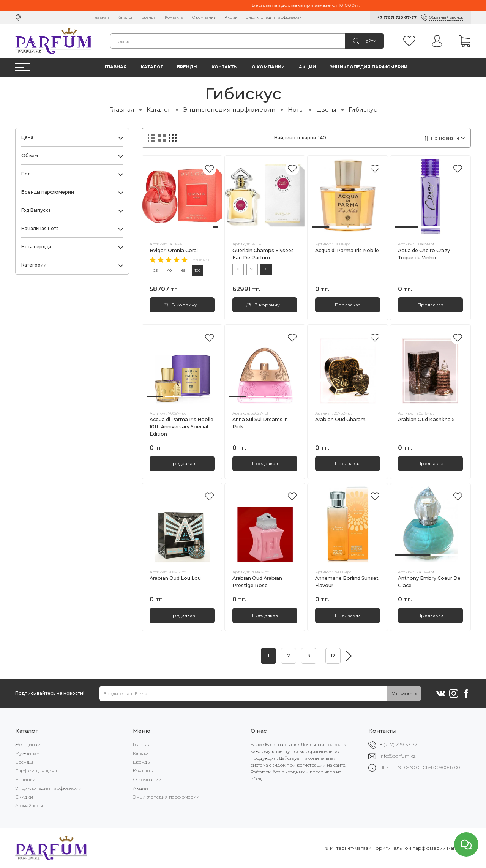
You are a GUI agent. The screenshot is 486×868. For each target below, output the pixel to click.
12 (333, 656)
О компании (204, 17)
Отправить (404, 693)
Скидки (24, 797)
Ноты (296, 110)
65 (183, 271)
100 (197, 271)
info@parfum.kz (398, 756)
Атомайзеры (29, 806)
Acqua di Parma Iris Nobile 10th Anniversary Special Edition (181, 427)
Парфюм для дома (36, 771)
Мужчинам (28, 753)
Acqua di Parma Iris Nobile (347, 250)
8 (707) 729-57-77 (398, 744)
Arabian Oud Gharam (340, 419)
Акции (231, 17)
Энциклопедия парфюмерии (274, 17)
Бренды (149, 17)
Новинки (25, 779)
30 (238, 269)
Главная (101, 17)
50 (252, 269)
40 (169, 271)
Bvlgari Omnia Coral (174, 250)
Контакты (174, 17)
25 (155, 271)
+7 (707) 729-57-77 (397, 17)
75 (266, 269)
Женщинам (28, 744)
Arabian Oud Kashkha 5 (426, 419)
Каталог (125, 17)
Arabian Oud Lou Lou (175, 578)
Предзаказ (348, 305)
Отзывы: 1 (200, 260)
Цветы (326, 110)
